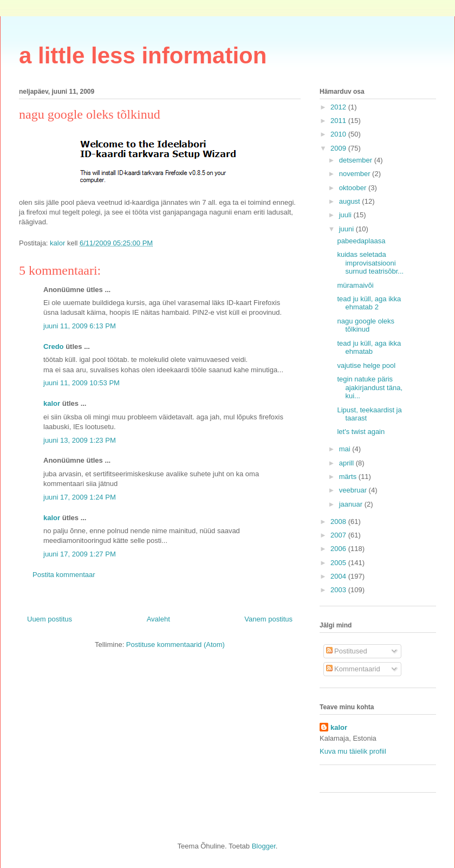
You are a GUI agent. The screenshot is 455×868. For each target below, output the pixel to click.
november (356, 174)
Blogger (264, 846)
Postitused (347, 651)
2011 (339, 121)
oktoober (354, 188)
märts (349, 477)
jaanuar (352, 504)
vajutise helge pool (366, 365)
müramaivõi (355, 285)
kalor (52, 403)
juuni (347, 229)
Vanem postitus (268, 619)
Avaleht (158, 619)
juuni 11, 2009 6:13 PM (80, 326)
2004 (339, 576)
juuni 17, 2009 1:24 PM (80, 497)
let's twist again (361, 432)
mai (346, 449)
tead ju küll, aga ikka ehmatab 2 (369, 303)
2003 (339, 590)
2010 (339, 134)
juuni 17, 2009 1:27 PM (80, 554)
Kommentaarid (353, 669)
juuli (346, 215)
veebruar (354, 490)
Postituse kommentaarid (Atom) (175, 644)
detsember (357, 160)
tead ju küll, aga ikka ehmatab (369, 348)
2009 (339, 148)
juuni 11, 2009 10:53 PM (82, 383)
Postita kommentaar (64, 575)
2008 (339, 522)
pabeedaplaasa (361, 241)
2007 (339, 535)
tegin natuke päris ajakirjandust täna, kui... (370, 387)
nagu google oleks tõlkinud (366, 325)
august (351, 201)
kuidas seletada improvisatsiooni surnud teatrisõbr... (370, 263)
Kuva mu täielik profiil (353, 751)
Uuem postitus (50, 619)
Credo (54, 346)
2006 (339, 549)
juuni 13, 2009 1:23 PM (80, 440)
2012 (339, 107)
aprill (347, 463)
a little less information (143, 56)
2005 (339, 563)
